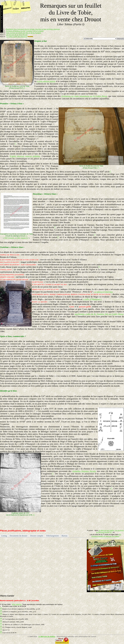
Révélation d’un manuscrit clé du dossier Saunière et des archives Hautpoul (33, 29)
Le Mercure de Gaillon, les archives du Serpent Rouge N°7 (110, 531)
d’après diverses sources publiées (25, 156)
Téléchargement (52, 536)
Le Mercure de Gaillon (47, 637)
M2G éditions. (17, 604)
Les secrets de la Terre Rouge (17, 35)
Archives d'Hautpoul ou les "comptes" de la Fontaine (25, 31)
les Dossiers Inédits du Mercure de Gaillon (106, 535)
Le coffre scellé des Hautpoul (17, 37)
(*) (24, 88)
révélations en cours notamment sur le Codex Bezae (84, 96)
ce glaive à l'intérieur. (104, 292)
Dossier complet (37, 536)
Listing (4, 536)
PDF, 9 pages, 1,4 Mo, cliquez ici (16, 238)
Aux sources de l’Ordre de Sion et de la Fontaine (24, 33)
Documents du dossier (18, 536)
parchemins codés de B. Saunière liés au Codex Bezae (99, 314)
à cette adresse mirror (46, 81)
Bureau (64, 536)
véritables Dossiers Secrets (84, 471)
